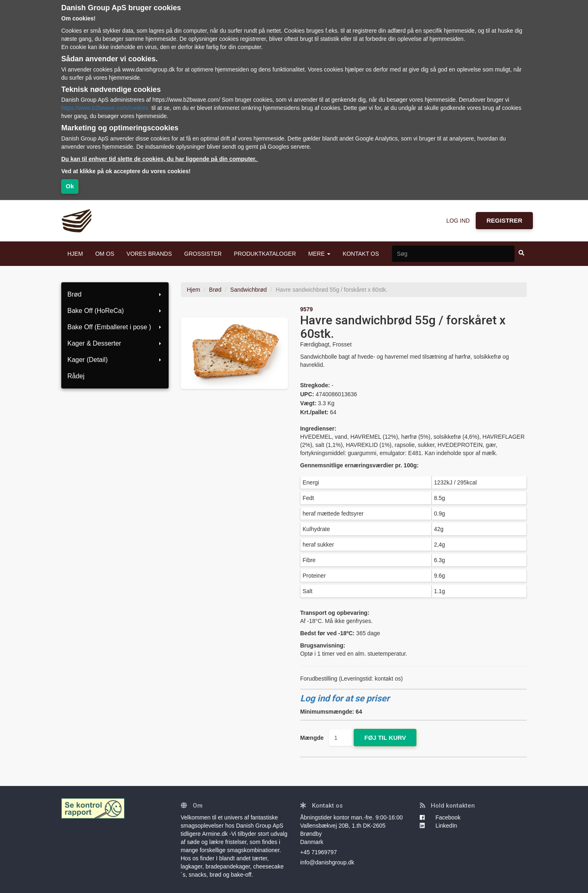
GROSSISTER (203, 254)
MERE (319, 254)
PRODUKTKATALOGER (265, 254)
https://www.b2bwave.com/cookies (105, 108)
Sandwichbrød (249, 290)
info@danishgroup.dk (327, 862)
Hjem (194, 290)
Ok (70, 186)
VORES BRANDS (149, 254)
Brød (115, 294)
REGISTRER (504, 220)
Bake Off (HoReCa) (115, 311)
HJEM (75, 254)
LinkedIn (439, 826)
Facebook (440, 817)
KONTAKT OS (361, 254)
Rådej (76, 376)
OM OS (105, 254)
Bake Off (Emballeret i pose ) (115, 327)
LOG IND (458, 221)
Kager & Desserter (115, 343)
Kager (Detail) (115, 360)
